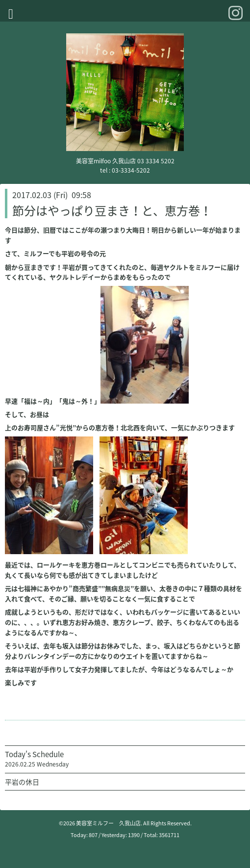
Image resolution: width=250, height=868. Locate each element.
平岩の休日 (22, 782)
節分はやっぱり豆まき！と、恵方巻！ (112, 210)
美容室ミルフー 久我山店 (108, 823)
